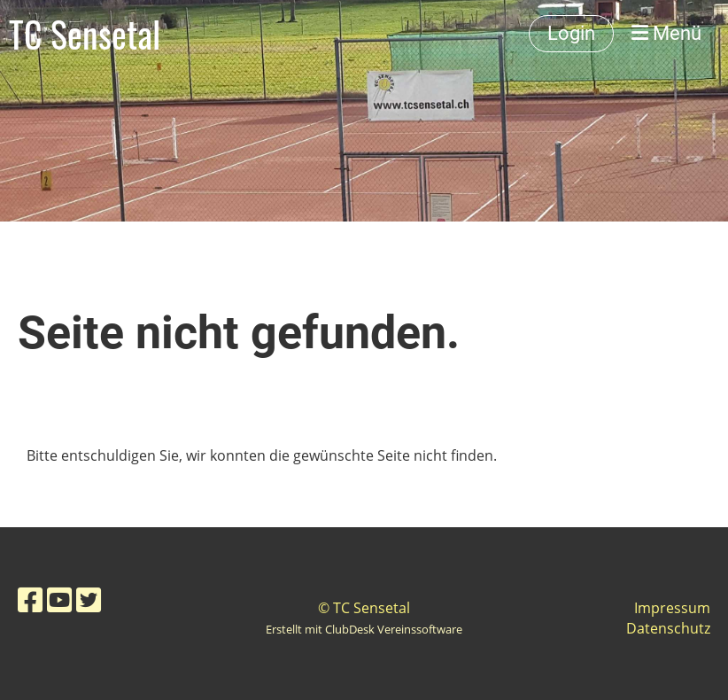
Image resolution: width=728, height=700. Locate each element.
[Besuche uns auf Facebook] (30, 599)
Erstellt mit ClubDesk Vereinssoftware (364, 629)
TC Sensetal (85, 34)
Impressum (672, 608)
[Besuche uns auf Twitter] (89, 599)
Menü (666, 33)
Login (571, 33)
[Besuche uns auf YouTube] (59, 599)
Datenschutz (668, 628)
